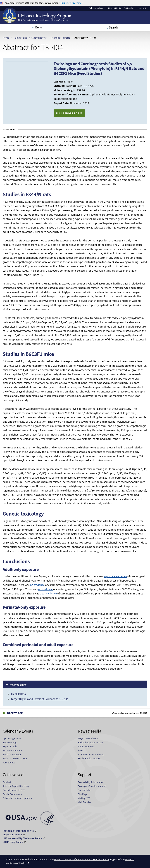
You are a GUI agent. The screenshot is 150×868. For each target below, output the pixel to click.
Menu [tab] (38, 27)
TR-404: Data (18, 694)
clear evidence (48, 593)
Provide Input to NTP (14, 790)
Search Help (84, 790)
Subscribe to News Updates (17, 798)
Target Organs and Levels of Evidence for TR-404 (40, 699)
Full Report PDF (67, 113)
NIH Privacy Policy (13, 842)
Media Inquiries (86, 746)
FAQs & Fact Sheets (88, 738)
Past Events (9, 763)
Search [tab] (114, 27)
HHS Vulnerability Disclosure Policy (22, 838)
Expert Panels (10, 746)
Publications (20, 38)
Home (6, 38)
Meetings (10, 743)
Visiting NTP (84, 798)
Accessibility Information (91, 782)
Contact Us (9, 782)
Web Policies (84, 802)
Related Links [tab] (18, 684)
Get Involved (130, 8)
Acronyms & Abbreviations (92, 786)
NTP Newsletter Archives (91, 754)
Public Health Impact (89, 758)
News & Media (115, 8)
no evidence (37, 585)
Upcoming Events (12, 738)
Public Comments (12, 794)
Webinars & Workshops (15, 758)
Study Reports (39, 38)
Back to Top (15, 713)
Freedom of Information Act (18, 831)
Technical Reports (61, 38)
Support (142, 8)
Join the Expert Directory (16, 786)
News (81, 751)
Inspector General (13, 834)
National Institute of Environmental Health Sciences (82, 859)
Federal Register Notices (91, 742)
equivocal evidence (115, 576)
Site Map (82, 794)
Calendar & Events (97, 8)
